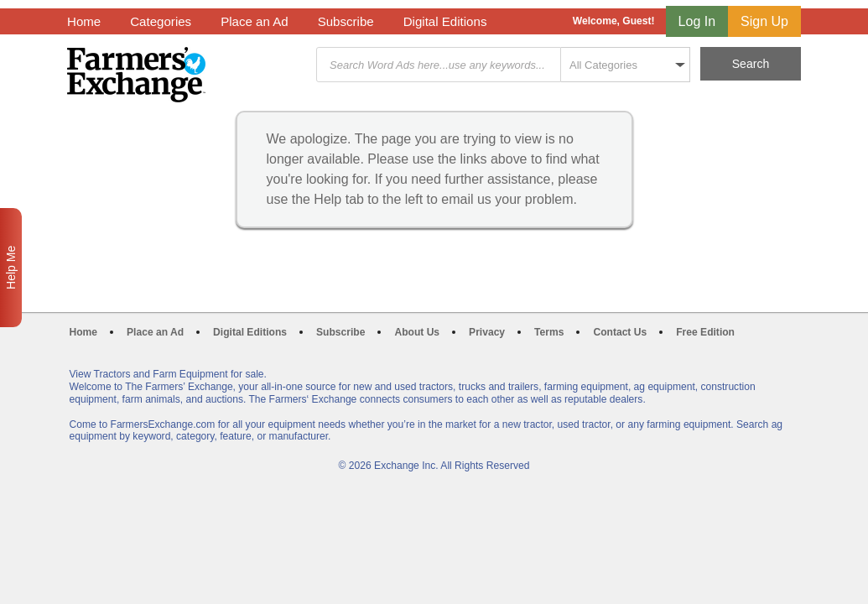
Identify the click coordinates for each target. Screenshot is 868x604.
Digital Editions (445, 21)
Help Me (11, 268)
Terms (549, 332)
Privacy (487, 332)
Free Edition (705, 332)
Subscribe (346, 21)
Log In (697, 21)
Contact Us (620, 332)
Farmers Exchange (136, 75)
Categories (161, 21)
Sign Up (764, 21)
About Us (417, 332)
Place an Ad (254, 21)
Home (84, 21)
